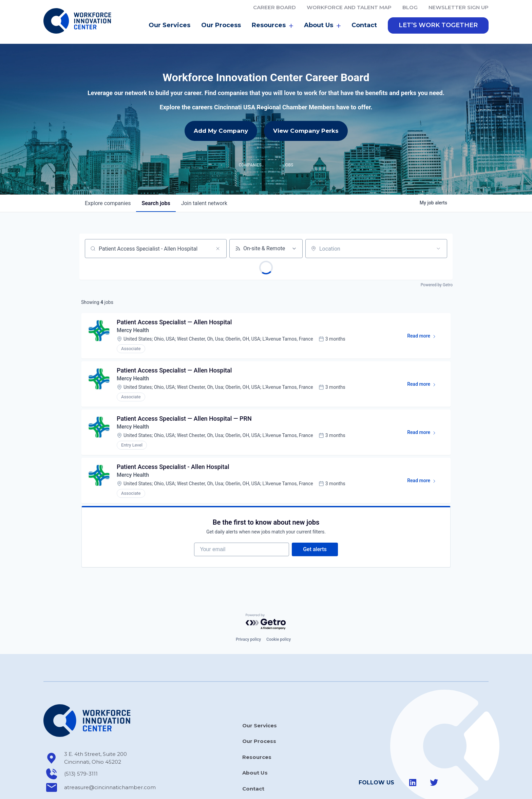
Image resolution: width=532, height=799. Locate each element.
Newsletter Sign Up (459, 7)
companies (108, 194)
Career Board (274, 7)
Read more (425, 328)
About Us (322, 16)
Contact (364, 16)
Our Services (169, 16)
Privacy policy (248, 630)
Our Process (221, 16)
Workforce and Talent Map (349, 7)
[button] (438, 16)
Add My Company (221, 122)
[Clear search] (218, 239)
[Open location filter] (438, 239)
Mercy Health (133, 321)
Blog (410, 7)
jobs (156, 194)
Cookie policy (279, 630)
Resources (272, 16)
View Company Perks (306, 122)
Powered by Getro (437, 276)
